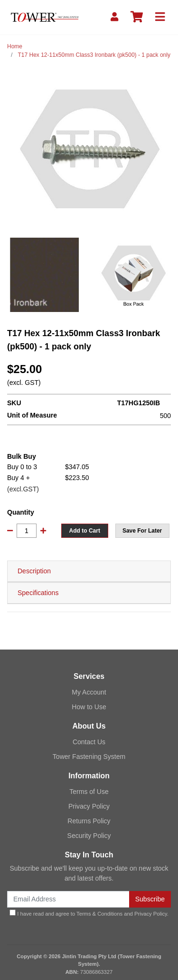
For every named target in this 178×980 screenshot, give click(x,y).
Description (34, 571)
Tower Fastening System (89, 757)
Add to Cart (85, 531)
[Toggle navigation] (160, 17)
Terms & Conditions (99, 914)
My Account (89, 692)
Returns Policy (89, 821)
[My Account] (114, 17)
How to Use (89, 707)
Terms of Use (89, 792)
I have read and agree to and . (89, 913)
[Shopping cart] (137, 17)
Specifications (38, 593)
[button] (142, 531)
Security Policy (89, 836)
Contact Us (89, 742)
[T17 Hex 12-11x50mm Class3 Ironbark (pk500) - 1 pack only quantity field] (27, 531)
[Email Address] (68, 899)
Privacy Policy (89, 806)
